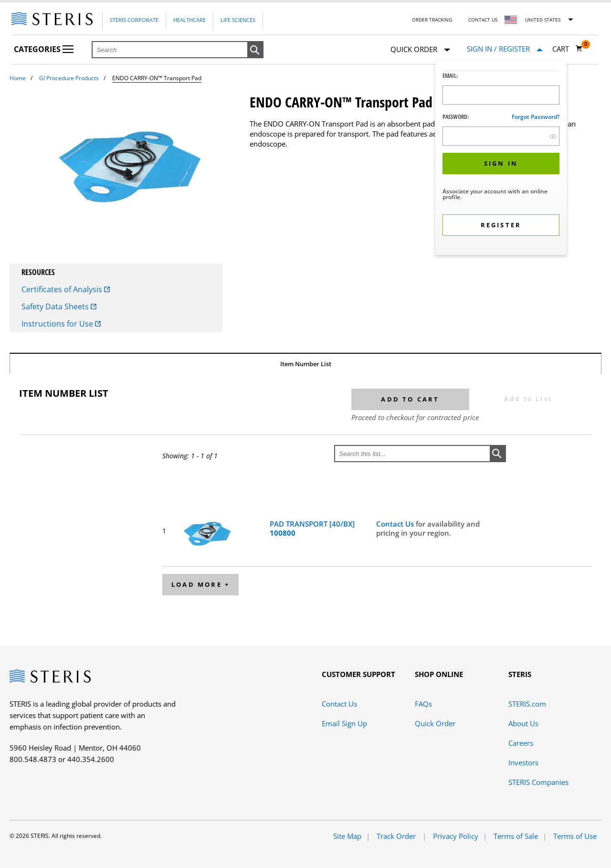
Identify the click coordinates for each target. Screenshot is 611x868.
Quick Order (420, 50)
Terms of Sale (516, 836)
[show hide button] (553, 136)
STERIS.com (527, 704)
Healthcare (190, 20)
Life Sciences (238, 20)
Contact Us (483, 20)
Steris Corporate (134, 20)
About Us (523, 723)
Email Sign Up (344, 723)
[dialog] (501, 159)
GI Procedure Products (69, 78)
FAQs (423, 704)
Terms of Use (575, 836)
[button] (255, 50)
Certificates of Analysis (66, 289)
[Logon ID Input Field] (501, 95)
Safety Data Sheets (59, 307)
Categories (44, 49)
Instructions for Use (61, 324)
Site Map (347, 836)
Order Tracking (432, 20)
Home (18, 78)
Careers (521, 743)
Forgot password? (536, 117)
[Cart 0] (568, 49)
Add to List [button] (528, 399)
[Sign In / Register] (505, 49)
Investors (523, 762)
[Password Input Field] (501, 136)
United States (543, 20)
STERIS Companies (538, 782)
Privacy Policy (456, 836)
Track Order (397, 836)
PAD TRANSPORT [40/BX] (312, 529)
